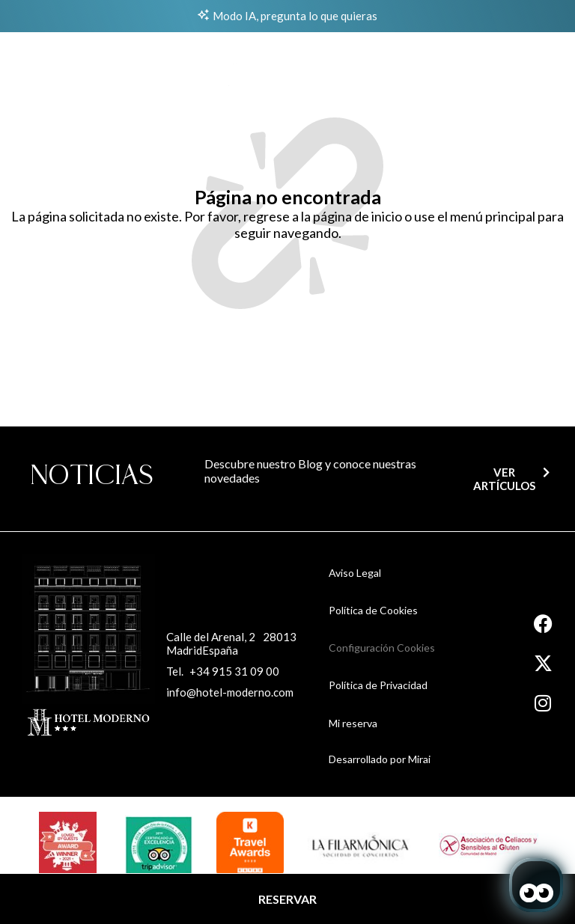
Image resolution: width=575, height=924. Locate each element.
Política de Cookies (373, 610)
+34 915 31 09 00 (234, 671)
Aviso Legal (355, 573)
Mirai (419, 759)
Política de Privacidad (378, 685)
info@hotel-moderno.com (230, 692)
